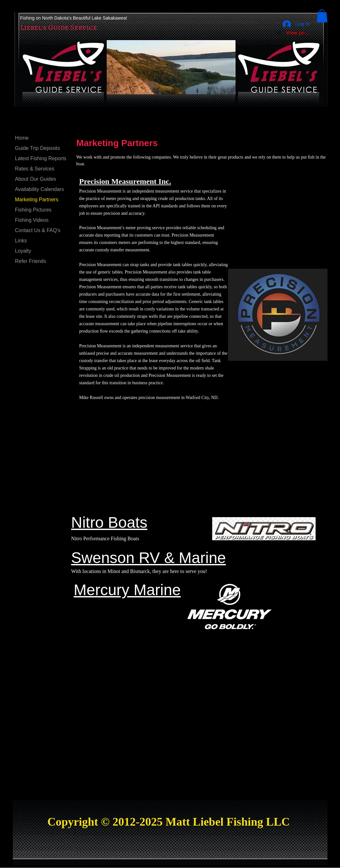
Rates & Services (35, 169)
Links (21, 241)
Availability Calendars (40, 189)
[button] (322, 16)
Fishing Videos (32, 220)
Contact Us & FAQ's (38, 230)
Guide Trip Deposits (38, 148)
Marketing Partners (37, 200)
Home (22, 138)
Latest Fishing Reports (41, 158)
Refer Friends (31, 261)
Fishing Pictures (33, 210)
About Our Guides (36, 179)
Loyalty (23, 251)
